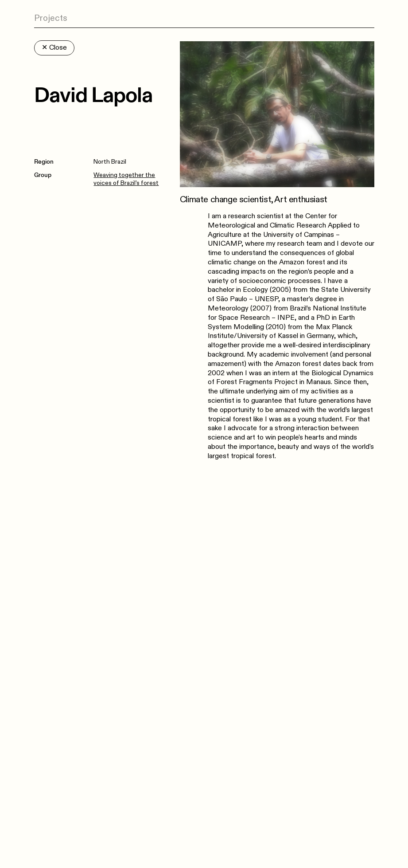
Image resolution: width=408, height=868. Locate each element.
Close (54, 48)
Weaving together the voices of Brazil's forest (126, 179)
